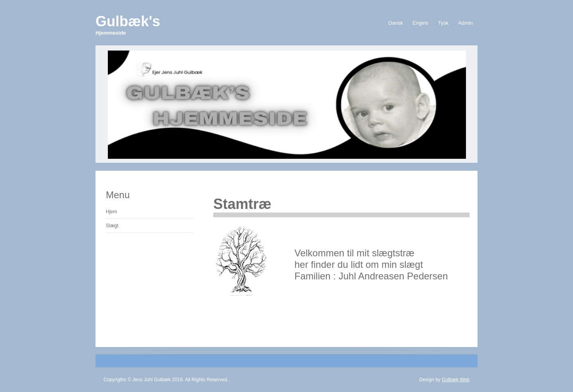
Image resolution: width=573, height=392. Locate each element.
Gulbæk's (128, 25)
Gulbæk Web (456, 380)
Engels (421, 23)
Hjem (111, 212)
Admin (465, 23)
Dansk (396, 23)
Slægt (112, 226)
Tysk (443, 23)
